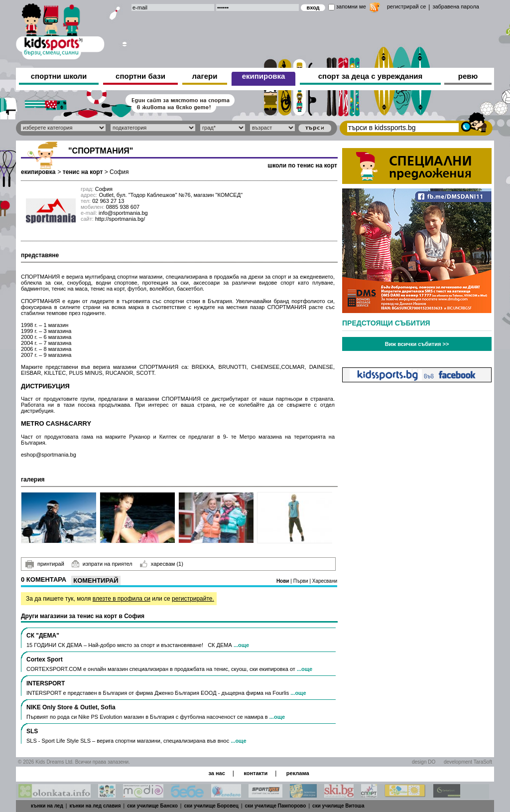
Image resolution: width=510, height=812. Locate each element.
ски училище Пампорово (276, 806)
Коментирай (96, 580)
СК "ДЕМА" (43, 636)
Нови (283, 581)
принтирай (45, 564)
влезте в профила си (122, 599)
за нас (216, 773)
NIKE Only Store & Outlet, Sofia (71, 707)
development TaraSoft (468, 762)
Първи (302, 581)
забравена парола (455, 6)
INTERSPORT (46, 683)
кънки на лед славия (95, 806)
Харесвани (325, 581)
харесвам (162, 564)
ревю (468, 76)
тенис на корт (83, 172)
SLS (32, 731)
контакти (255, 773)
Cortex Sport (45, 659)
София (119, 172)
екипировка (264, 76)
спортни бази (140, 76)
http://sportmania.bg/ (120, 219)
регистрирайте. (193, 599)
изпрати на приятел (102, 564)
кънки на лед (47, 806)
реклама (298, 773)
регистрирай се (406, 6)
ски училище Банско (152, 806)
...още (241, 645)
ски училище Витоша (338, 806)
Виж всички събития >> (417, 344)
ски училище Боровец (211, 806)
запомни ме (351, 6)
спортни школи (59, 76)
